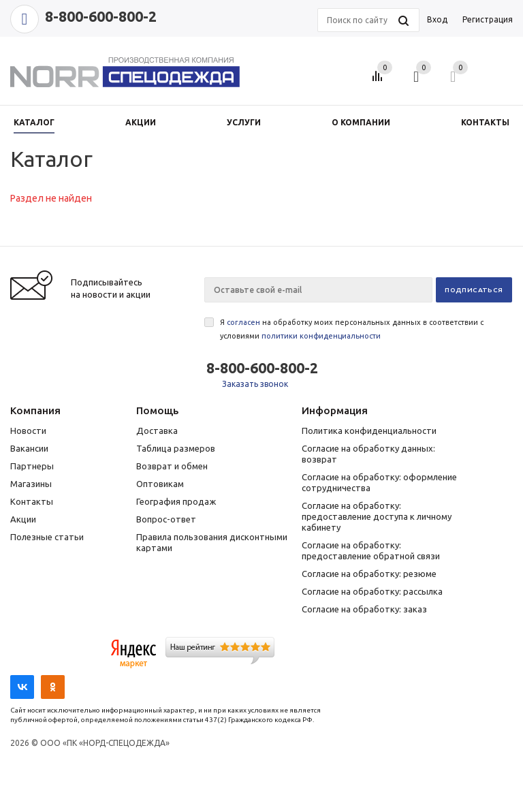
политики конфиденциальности (321, 336)
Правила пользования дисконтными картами (212, 542)
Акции (23, 519)
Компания (35, 410)
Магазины (31, 484)
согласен (243, 322)
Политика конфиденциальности (369, 431)
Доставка (157, 431)
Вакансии (29, 448)
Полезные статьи (47, 537)
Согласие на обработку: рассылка (372, 591)
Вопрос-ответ (166, 519)
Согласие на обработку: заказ (364, 609)
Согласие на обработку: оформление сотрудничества (379, 482)
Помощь (157, 410)
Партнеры (32, 466)
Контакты (32, 501)
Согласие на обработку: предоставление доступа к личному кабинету (377, 516)
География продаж (176, 501)
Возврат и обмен (172, 466)
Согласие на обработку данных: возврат (368, 454)
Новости (28, 431)
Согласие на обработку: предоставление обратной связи (371, 550)
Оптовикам (160, 484)
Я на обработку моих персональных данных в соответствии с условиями (352, 329)
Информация (335, 410)
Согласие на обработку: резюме (369, 574)
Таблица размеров (176, 448)
